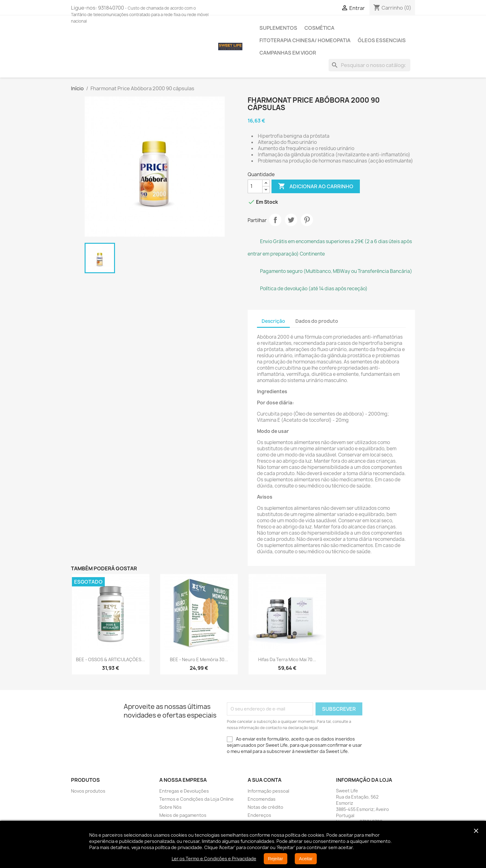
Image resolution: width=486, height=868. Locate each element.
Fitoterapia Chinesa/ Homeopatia (305, 40)
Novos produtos (88, 791)
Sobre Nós (170, 807)
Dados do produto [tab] (317, 321)
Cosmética (319, 28)
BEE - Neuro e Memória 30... (199, 659)
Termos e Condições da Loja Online (197, 799)
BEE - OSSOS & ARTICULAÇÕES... (110, 659)
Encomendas (262, 799)
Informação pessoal (268, 791)
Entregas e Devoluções (184, 791)
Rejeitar (276, 859)
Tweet (291, 220)
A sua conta (265, 780)
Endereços (259, 815)
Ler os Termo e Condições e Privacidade (214, 859)
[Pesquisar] (369, 65)
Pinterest (307, 220)
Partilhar (275, 220)
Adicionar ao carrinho (316, 186)
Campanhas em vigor (288, 53)
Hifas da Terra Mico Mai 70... (287, 659)
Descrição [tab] (273, 321)
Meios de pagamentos (183, 815)
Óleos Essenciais (382, 40)
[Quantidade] (255, 186)
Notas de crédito (265, 807)
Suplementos (278, 28)
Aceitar (306, 859)
